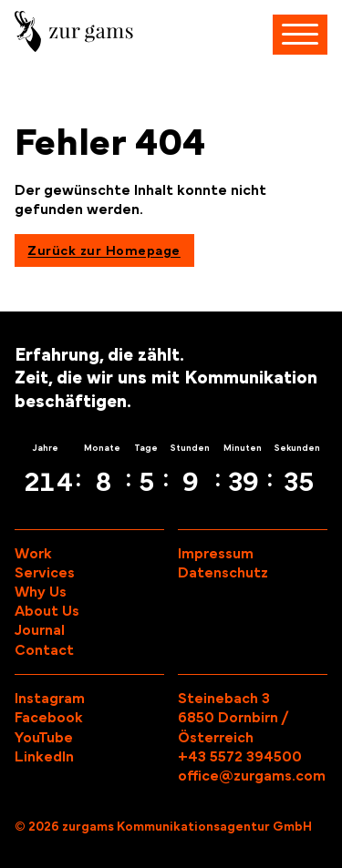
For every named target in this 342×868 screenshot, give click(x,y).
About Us (47, 611)
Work (33, 554)
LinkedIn (44, 757)
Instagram (50, 699)
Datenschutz (223, 573)
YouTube (44, 738)
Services (45, 573)
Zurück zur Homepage (104, 251)
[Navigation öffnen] (300, 35)
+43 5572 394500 (240, 757)
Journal (40, 630)
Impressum (216, 554)
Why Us (41, 592)
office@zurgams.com (252, 776)
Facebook (49, 718)
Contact (44, 650)
